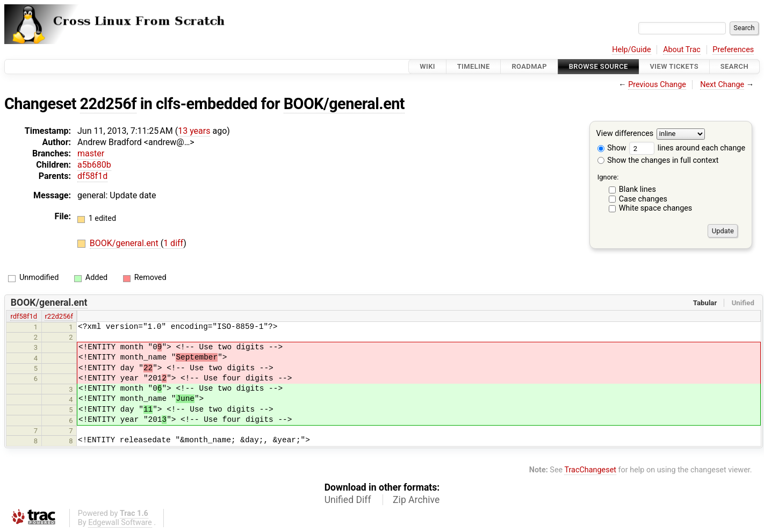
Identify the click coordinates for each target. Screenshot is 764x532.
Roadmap (529, 66)
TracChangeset (590, 470)
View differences (625, 134)
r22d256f (59, 316)
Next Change (722, 85)
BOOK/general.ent (344, 104)
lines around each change (687, 148)
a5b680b (94, 165)
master (91, 153)
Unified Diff (348, 500)
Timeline (474, 66)
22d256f (109, 104)
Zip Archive (416, 500)
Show (612, 148)
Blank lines (637, 189)
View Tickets (674, 66)
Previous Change (657, 85)
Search (734, 66)
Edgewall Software (120, 523)
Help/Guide (631, 50)
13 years (194, 131)
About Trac (682, 50)
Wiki (427, 66)
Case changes (643, 199)
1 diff (173, 243)
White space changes (656, 208)
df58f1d (92, 176)
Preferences (733, 50)
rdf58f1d (24, 316)
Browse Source (599, 66)
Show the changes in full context (658, 160)
